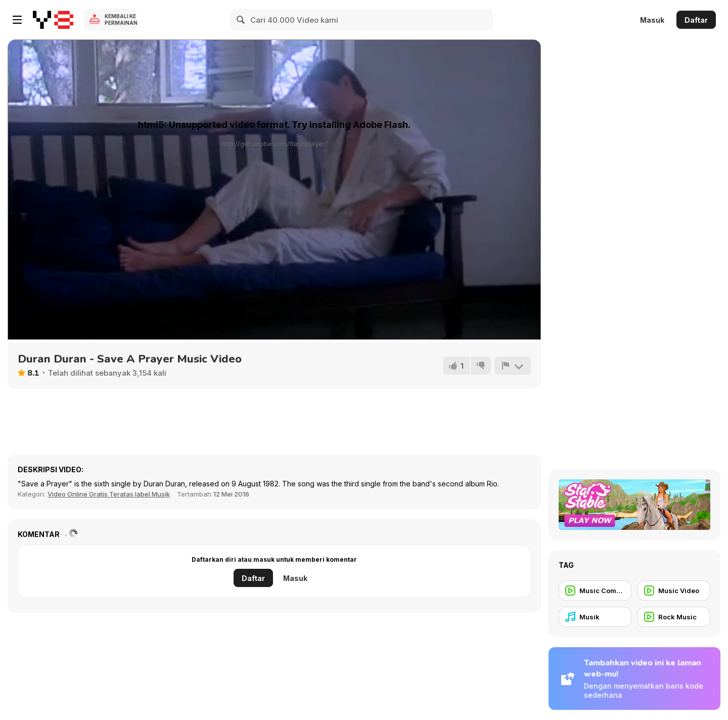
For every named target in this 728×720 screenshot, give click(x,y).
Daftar (696, 20)
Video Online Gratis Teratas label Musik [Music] (109, 494)
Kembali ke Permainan (121, 19)
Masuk (652, 20)
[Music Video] (674, 591)
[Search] (241, 20)
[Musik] (595, 617)
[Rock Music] (674, 617)
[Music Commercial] (595, 591)
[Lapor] (513, 366)
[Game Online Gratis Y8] (53, 20)
